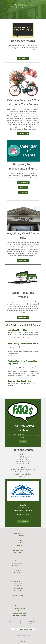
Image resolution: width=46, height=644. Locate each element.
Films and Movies (17, 570)
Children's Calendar (23, 182)
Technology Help (18, 591)
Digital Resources (23, 317)
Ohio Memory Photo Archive (20, 616)
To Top (23, 641)
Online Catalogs (18, 533)
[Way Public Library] (23, 6)
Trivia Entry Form (23, 134)
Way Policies (17, 553)
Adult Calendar (23, 192)
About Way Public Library (16, 548)
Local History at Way (18, 593)
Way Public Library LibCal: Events (23, 325)
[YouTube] (23, 629)
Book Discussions (17, 568)
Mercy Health (17, 573)
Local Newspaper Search (20, 613)
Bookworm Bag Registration (19, 381)
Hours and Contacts (17, 550)
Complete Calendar (17, 563)
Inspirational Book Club (17, 330)
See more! (23, 442)
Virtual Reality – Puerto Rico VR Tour (23, 344)
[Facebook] (15, 629)
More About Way (16, 581)
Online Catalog (20, 536)
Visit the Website (23, 521)
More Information (23, 260)
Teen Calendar (23, 187)
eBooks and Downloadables (20, 538)
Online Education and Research (18, 604)
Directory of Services (18, 595)
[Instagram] (31, 629)
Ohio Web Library (20, 606)
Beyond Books (20, 543)
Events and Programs (15, 561)
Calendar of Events (16, 174)
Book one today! (23, 58)
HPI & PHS (20, 545)
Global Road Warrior (20, 608)
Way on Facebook (18, 588)
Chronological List (17, 566)
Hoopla (20, 540)
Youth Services (18, 583)
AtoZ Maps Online (20, 611)
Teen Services (18, 586)
